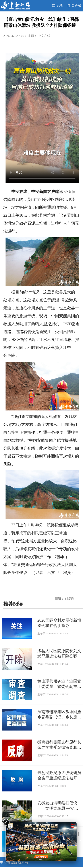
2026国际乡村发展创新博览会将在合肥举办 (59, 623)
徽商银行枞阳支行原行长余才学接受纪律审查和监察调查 (59, 745)
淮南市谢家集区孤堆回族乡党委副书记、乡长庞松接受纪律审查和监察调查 (59, 715)
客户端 (74, 6)
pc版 (58, 6)
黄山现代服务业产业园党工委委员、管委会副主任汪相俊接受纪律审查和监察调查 (59, 684)
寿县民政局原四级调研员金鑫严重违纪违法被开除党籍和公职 (59, 776)
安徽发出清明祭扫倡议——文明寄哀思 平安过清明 (58, 806)
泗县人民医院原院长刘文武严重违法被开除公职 (59, 654)
